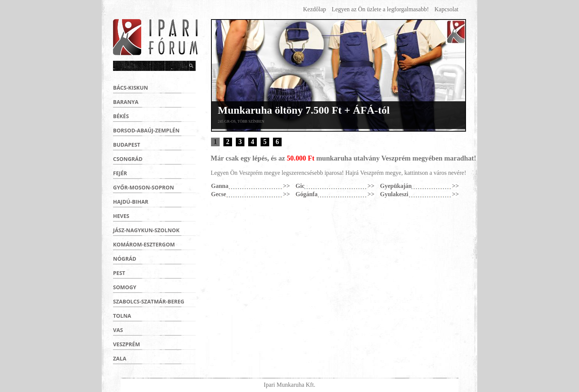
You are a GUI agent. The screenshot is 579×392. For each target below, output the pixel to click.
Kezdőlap (314, 9)
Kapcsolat (446, 9)
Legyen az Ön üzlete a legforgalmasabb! (380, 9)
